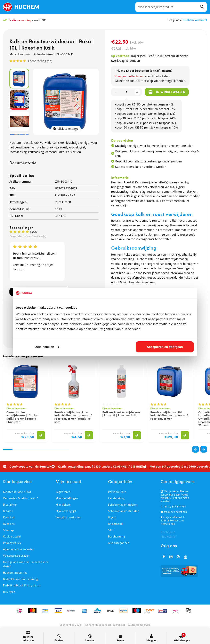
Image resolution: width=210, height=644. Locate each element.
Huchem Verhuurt (195, 20)
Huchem (24, 54)
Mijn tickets (63, 505)
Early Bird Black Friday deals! (22, 586)
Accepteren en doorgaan (165, 347)
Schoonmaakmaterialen (124, 511)
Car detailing (116, 498)
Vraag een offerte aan (129, 76)
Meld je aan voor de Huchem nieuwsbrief (26, 564)
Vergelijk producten (68, 517)
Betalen (8, 511)
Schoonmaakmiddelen (123, 505)
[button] (204, 449)
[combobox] (171, 7)
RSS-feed (9, 592)
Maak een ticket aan (174, 512)
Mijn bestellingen (67, 498)
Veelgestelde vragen (16, 556)
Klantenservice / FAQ (17, 492)
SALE (111, 530)
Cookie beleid (12, 537)
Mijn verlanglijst (66, 511)
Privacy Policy (12, 543)
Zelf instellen (47, 347)
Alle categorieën (119, 543)
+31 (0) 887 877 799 (173, 507)
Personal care (117, 492)
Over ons (9, 524)
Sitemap (8, 530)
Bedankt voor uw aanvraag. (21, 579)
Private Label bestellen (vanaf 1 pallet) (143, 71)
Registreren (63, 492)
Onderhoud (115, 524)
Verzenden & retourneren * (21, 498)
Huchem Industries (15, 573)
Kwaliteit (9, 517)
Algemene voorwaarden (19, 549)
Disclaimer (10, 505)
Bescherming (116, 537)
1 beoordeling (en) (40, 61)
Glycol (112, 517)
